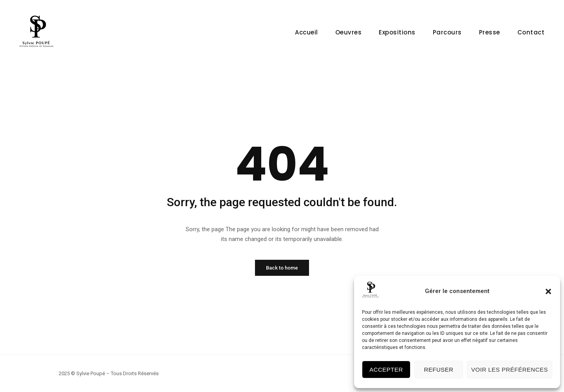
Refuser (438, 370)
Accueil (306, 32)
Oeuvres (349, 32)
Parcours (447, 32)
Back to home (282, 268)
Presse (490, 32)
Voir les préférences (510, 370)
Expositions (397, 32)
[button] (548, 291)
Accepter (386, 370)
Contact (531, 32)
